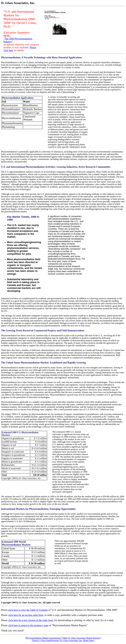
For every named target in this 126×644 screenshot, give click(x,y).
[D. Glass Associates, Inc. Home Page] (77, 640)
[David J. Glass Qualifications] (46, 640)
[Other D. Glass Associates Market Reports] (81, 638)
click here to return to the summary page (28, 625)
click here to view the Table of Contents (28, 610)
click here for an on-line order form (26, 615)
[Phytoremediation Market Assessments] (43, 638)
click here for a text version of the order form (30, 620)
